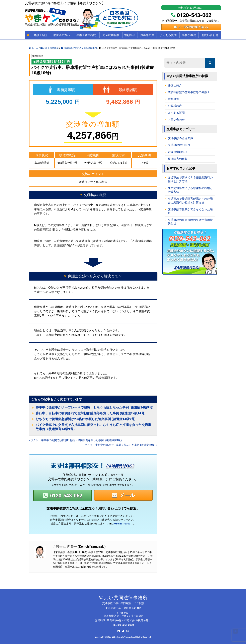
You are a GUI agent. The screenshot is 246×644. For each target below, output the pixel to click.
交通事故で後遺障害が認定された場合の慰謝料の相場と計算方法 (190, 201)
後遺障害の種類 (178, 159)
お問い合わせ (210, 35)
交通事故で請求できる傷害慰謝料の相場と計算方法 (190, 179)
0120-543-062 (66, 496)
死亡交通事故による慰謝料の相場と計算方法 (190, 190)
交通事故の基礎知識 (180, 138)
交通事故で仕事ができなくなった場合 (190, 211)
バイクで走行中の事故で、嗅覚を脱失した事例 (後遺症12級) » (121, 445)
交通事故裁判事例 (179, 145)
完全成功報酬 (111, 35)
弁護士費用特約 (86, 35)
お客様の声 (147, 35)
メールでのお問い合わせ (193, 27)
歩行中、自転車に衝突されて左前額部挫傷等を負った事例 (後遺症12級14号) (91, 413)
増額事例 (130, 35)
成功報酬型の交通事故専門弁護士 (189, 92)
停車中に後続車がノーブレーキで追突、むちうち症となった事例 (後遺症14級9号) (95, 407)
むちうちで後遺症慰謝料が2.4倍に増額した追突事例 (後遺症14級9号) (86, 419)
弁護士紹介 (41, 35)
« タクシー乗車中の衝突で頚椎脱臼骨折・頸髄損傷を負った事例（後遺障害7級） (76, 440)
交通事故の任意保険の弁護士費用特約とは (190, 222)
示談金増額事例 (178, 152)
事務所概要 (189, 35)
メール (127, 495)
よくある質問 (168, 35)
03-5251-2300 (122, 524)
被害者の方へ (62, 35)
